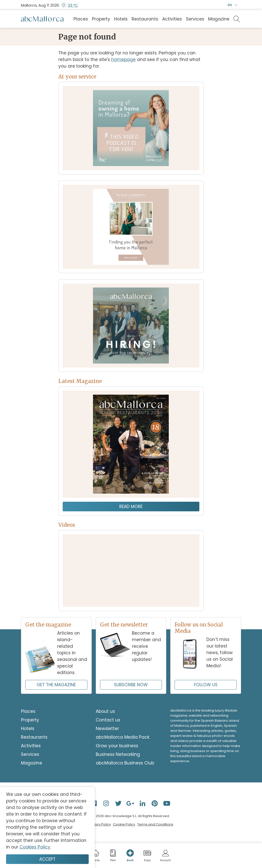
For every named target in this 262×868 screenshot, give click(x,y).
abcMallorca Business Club (125, 763)
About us (105, 711)
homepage (123, 59)
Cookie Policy (124, 824)
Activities (172, 19)
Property (101, 19)
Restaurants (145, 19)
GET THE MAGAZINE (56, 685)
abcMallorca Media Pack (123, 737)
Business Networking (118, 754)
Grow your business (117, 746)
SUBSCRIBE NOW (131, 685)
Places (81, 19)
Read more (131, 507)
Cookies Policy (35, 847)
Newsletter (107, 729)
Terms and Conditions (155, 824)
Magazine (219, 19)
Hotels (121, 19)
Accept (47, 859)
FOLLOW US (206, 685)
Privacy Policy (100, 824)
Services (195, 19)
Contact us (108, 720)
